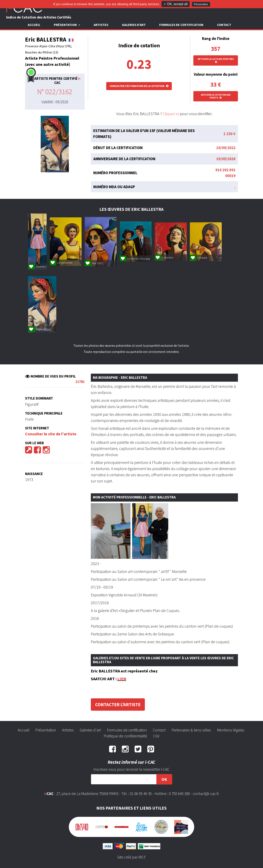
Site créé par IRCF (131, 857)
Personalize (201, 4)
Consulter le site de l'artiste (51, 434)
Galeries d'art (134, 25)
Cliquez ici (171, 114)
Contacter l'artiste (118, 705)
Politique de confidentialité (125, 736)
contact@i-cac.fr (206, 794)
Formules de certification (181, 25)
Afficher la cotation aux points (216, 96)
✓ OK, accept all (176, 4)
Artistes (101, 25)
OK (164, 779)
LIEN (122, 679)
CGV (156, 736)
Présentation (46, 730)
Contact (224, 25)
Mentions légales (231, 730)
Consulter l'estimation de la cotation (139, 86)
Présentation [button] (66, 25)
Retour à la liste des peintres (216, 60)
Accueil (34, 25)
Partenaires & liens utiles (191, 730)
